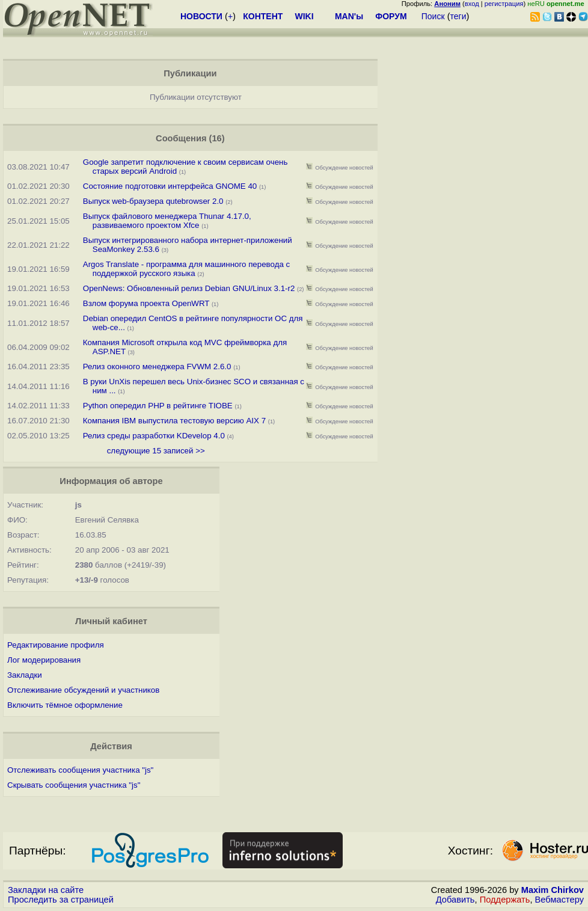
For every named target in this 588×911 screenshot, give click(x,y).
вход (472, 4)
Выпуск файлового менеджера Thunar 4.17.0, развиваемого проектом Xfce (167, 221)
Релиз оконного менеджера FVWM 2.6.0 (157, 367)
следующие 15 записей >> (156, 451)
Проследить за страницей (61, 900)
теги (458, 16)
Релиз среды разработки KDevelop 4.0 (154, 436)
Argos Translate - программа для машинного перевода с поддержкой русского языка (186, 269)
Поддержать (505, 900)
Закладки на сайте (46, 890)
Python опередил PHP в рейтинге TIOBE (158, 406)
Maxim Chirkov (553, 890)
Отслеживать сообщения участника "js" (80, 770)
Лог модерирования (44, 660)
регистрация (504, 4)
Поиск (433, 16)
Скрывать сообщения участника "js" (74, 785)
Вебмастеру (559, 900)
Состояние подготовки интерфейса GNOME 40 (170, 186)
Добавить (455, 900)
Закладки (25, 675)
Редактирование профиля (56, 645)
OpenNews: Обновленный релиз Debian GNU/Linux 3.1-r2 (189, 288)
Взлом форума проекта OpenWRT (146, 303)
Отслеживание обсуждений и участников (83, 690)
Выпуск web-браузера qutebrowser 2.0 (153, 201)
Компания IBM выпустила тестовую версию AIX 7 (174, 421)
